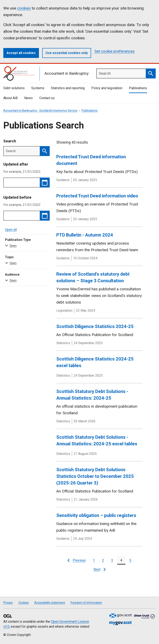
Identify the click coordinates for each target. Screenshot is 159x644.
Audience (26, 278)
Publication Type (26, 243)
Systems (38, 88)
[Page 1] (94, 560)
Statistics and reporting (68, 88)
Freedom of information (86, 603)
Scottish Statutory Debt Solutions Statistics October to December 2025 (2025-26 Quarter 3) (95, 476)
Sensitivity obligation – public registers (96, 515)
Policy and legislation (107, 88)
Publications (138, 88)
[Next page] (99, 570)
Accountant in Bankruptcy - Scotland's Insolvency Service (40, 111)
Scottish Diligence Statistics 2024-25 (95, 326)
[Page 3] (112, 560)
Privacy (8, 603)
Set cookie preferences (114, 51)
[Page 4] (121, 560)
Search (10, 141)
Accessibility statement (50, 603)
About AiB (10, 98)
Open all (11, 229)
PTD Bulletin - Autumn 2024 (85, 235)
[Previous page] (77, 560)
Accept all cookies (21, 53)
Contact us (47, 98)
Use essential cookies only (67, 53)
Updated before (17, 197)
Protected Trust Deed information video (97, 196)
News (28, 98)
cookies (24, 8)
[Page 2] (103, 560)
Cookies (24, 603)
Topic (26, 260)
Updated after (16, 164)
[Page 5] (130, 560)
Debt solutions (14, 88)
